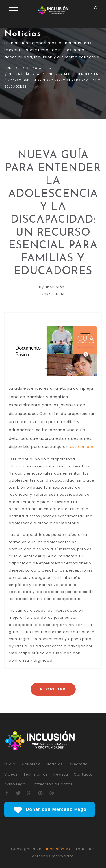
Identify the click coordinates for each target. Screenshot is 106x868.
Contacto (83, 774)
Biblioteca (31, 764)
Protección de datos (53, 784)
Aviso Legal (16, 784)
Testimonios (36, 774)
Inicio (10, 764)
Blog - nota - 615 (35, 68)
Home (9, 68)
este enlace (82, 447)
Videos (11, 774)
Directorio (78, 764)
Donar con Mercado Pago (49, 810)
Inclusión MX (59, 849)
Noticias (55, 764)
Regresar (53, 689)
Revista (61, 774)
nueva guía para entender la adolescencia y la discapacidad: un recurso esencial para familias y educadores (52, 80)
